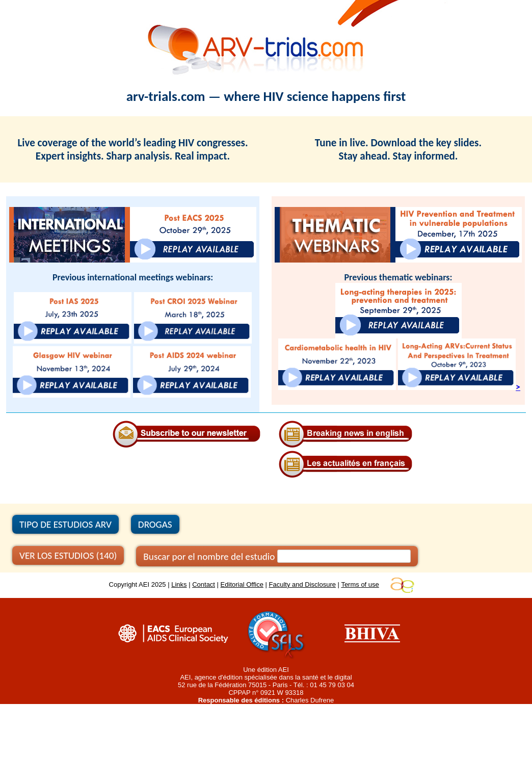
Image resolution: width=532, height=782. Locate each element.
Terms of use (360, 584)
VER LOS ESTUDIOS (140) (68, 555)
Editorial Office (242, 584)
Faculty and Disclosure (303, 584)
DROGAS (155, 524)
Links (179, 584)
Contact (204, 584)
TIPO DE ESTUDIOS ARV (65, 524)
